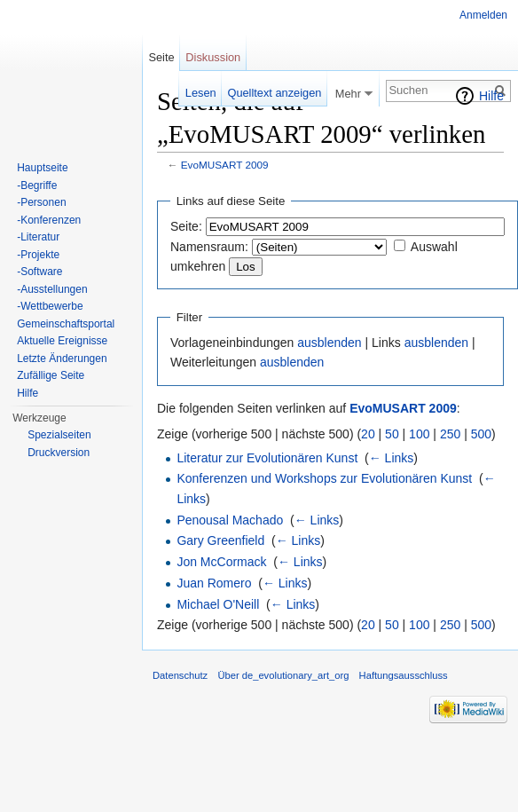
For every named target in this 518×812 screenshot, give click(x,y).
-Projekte (38, 255)
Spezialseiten (59, 435)
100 (419, 434)
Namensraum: (209, 247)
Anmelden (483, 15)
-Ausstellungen (52, 289)
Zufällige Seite (51, 375)
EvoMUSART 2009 (225, 165)
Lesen (201, 93)
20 (368, 434)
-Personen (41, 202)
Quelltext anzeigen (274, 93)
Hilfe (491, 96)
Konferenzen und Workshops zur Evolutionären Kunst (324, 478)
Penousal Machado (230, 520)
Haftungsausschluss (404, 675)
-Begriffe (37, 185)
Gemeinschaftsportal (66, 324)
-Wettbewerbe (50, 306)
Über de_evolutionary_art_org (283, 675)
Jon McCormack (221, 562)
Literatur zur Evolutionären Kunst (267, 458)
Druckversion (59, 453)
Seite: (186, 226)
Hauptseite (42, 168)
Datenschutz (180, 675)
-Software (39, 272)
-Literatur (38, 237)
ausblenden (329, 343)
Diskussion (213, 57)
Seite (161, 57)
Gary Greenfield (220, 540)
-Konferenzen (49, 220)
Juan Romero (214, 583)
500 (481, 434)
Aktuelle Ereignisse (62, 341)
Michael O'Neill (218, 604)
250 (450, 434)
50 (392, 434)
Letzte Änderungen (62, 359)
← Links (392, 458)
